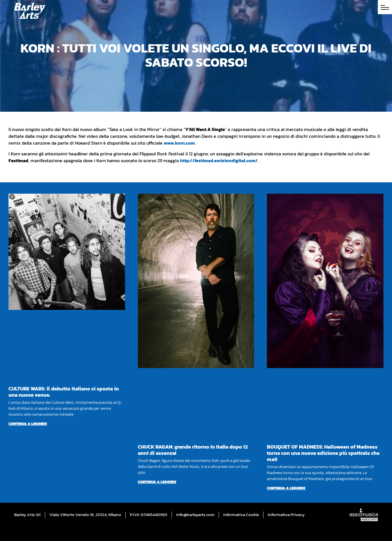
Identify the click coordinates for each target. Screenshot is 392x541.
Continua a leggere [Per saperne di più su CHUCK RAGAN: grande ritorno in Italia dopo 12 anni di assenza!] (157, 482)
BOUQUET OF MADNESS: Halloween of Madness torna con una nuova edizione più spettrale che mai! (323, 453)
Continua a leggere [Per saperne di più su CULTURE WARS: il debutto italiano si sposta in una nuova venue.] (28, 424)
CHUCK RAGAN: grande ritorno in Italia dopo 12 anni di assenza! (193, 450)
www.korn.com (179, 143)
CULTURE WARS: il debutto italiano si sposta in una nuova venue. (64, 392)
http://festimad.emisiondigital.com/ (219, 160)
